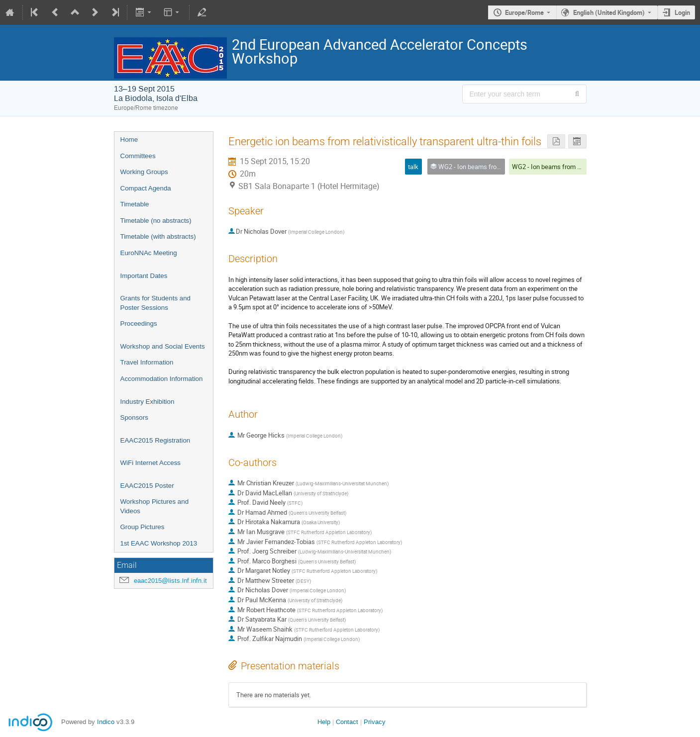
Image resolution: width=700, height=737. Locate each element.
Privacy (375, 722)
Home (129, 139)
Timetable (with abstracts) (158, 236)
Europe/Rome (524, 12)
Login (682, 12)
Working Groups (144, 172)
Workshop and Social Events (163, 346)
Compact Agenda (146, 188)
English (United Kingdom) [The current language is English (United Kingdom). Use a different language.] (609, 12)
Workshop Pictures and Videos (155, 506)
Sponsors (134, 417)
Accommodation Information (162, 379)
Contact (347, 722)
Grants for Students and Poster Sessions (156, 303)
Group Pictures (143, 527)
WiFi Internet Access (150, 463)
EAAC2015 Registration (155, 440)
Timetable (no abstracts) (156, 221)
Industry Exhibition (148, 402)
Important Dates (144, 276)
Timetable (135, 204)
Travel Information (147, 362)
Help (324, 722)
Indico (106, 722)
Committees (138, 156)
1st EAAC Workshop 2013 (159, 543)
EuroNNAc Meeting (149, 253)
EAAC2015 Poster (147, 486)
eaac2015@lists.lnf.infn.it (170, 581)
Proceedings (139, 323)
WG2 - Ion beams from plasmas (557, 167)
